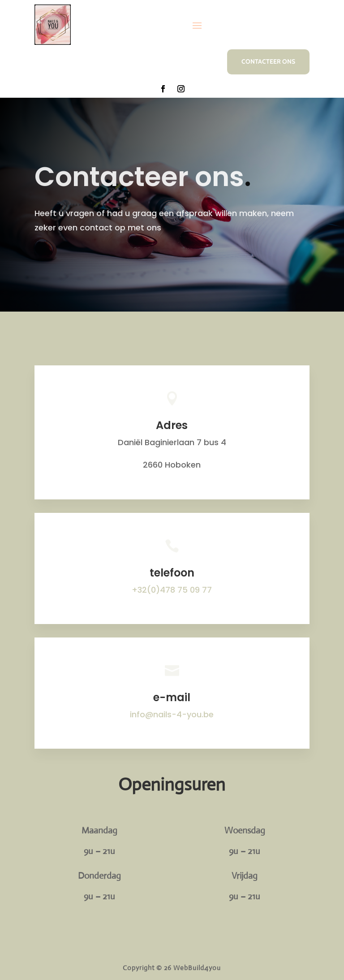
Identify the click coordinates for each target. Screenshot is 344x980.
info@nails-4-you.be (172, 714)
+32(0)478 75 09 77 (172, 590)
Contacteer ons (268, 61)
